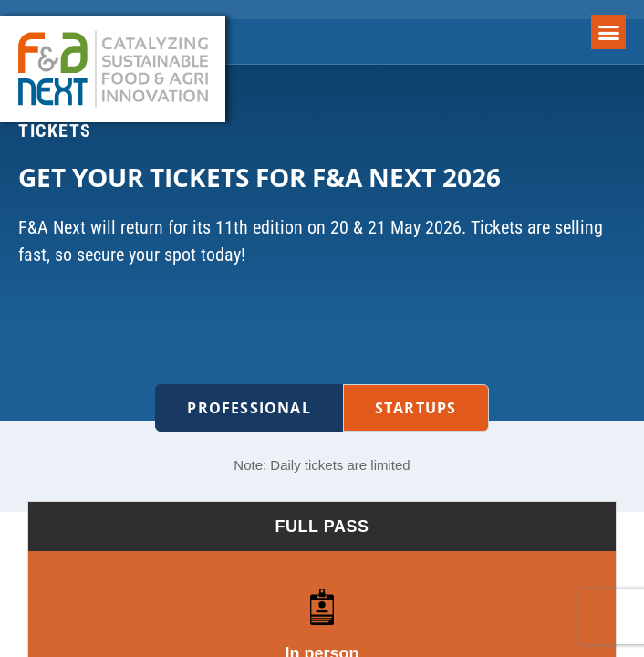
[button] (608, 32)
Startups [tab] (416, 408)
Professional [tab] (249, 408)
